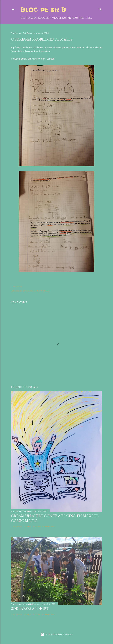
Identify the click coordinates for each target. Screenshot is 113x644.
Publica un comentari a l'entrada (39, 526)
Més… (89, 18)
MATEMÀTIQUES (42, 291)
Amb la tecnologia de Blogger (57, 634)
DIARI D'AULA (28, 18)
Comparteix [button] (16, 286)
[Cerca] (100, 9)
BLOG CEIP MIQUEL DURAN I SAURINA (61, 18)
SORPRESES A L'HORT (30, 608)
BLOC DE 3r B (43, 10)
